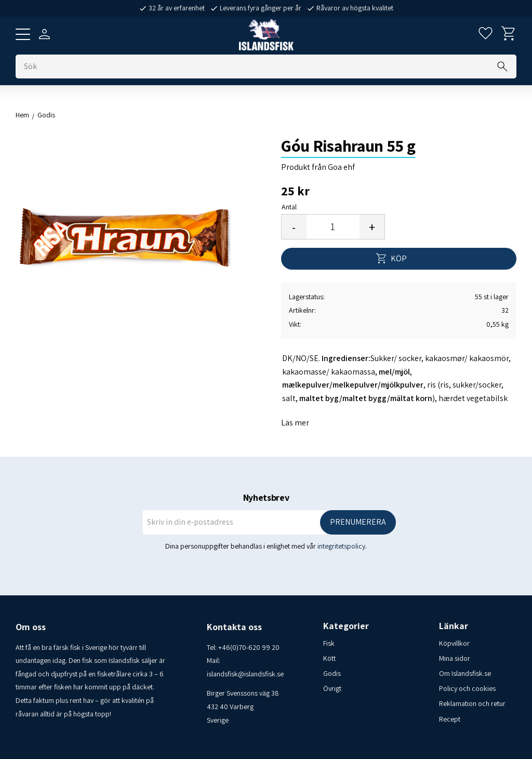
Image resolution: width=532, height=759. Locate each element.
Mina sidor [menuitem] (455, 658)
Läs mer (295, 423)
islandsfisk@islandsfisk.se (245, 674)
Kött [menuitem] (329, 658)
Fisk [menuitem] (329, 643)
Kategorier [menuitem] (346, 626)
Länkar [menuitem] (454, 626)
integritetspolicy (341, 546)
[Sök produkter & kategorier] (266, 66)
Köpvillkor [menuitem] (454, 643)
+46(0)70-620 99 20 (249, 647)
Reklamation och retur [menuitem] (472, 703)
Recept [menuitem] (450, 719)
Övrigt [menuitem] (332, 688)
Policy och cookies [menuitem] (467, 688)
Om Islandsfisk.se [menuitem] (465, 673)
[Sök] (502, 66)
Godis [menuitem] (332, 673)
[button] (23, 34)
